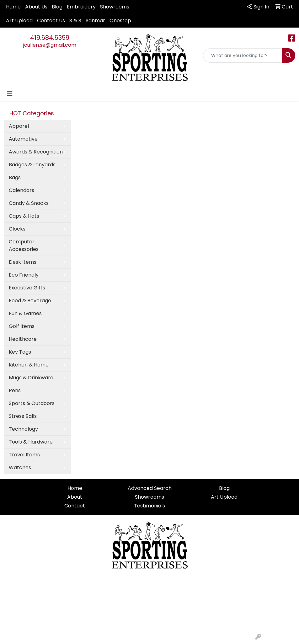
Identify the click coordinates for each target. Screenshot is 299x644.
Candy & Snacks (29, 203)
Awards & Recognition (36, 152)
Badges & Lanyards (32, 165)
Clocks (17, 229)
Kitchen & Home (29, 365)
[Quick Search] (243, 55)
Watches (20, 467)
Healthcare (23, 339)
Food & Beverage (30, 301)
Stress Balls (23, 416)
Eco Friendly (24, 275)
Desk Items (23, 262)
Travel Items (24, 455)
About (75, 497)
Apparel (19, 126)
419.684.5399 (50, 38)
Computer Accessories (24, 245)
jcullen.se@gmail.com (50, 45)
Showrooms (115, 7)
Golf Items (22, 326)
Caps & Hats (24, 216)
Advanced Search (150, 488)
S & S (75, 21)
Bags (15, 177)
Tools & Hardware (31, 442)
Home (13, 7)
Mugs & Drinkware (31, 378)
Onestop (120, 21)
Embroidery (81, 7)
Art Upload (19, 21)
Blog (57, 7)
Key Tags (20, 352)
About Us (36, 7)
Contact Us (51, 21)
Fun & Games (25, 313)
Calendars (21, 190)
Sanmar (95, 21)
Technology (23, 429)
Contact (75, 506)
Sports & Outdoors (32, 403)
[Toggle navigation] (10, 94)
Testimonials (149, 506)
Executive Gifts (27, 288)
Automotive (23, 139)
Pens (15, 390)
